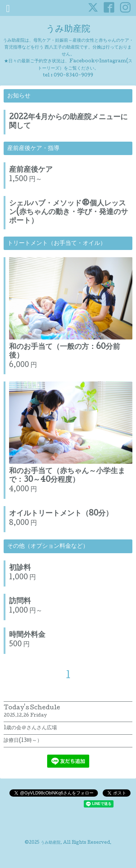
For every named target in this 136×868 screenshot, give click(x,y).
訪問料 (20, 602)
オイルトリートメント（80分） (61, 514)
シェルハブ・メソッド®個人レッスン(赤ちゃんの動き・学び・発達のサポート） (69, 213)
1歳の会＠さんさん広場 (30, 728)
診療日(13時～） (23, 741)
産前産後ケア (31, 170)
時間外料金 (27, 635)
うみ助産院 (68, 30)
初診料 (20, 568)
